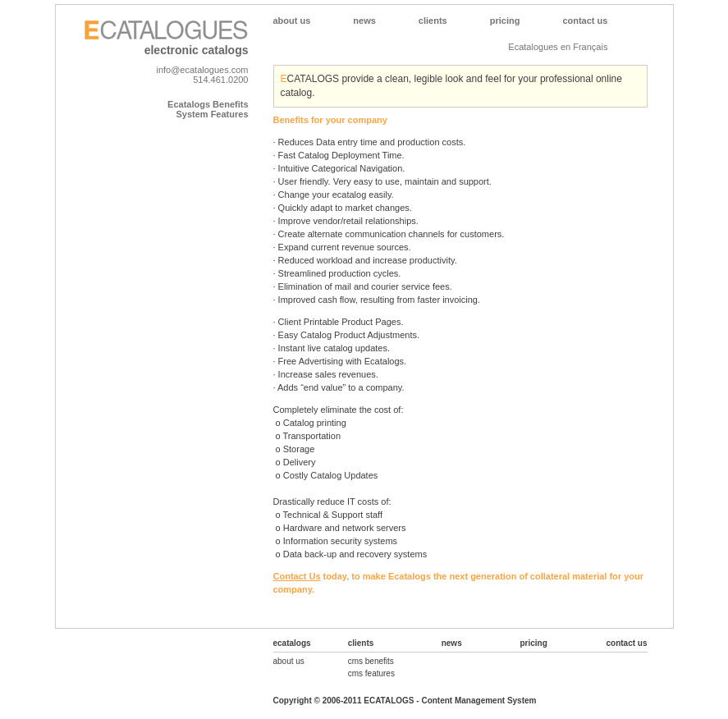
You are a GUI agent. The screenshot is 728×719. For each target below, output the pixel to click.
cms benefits (371, 661)
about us (289, 661)
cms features (371, 673)
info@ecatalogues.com (202, 70)
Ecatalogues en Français (558, 47)
